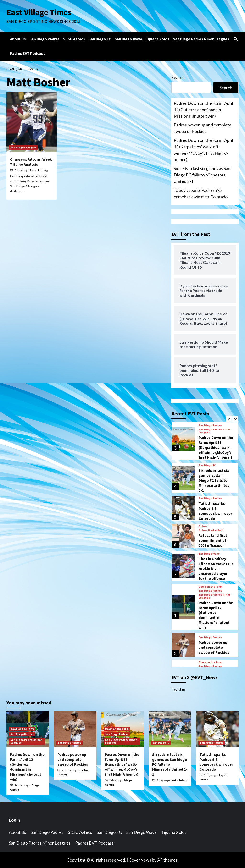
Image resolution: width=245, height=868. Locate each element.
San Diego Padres (45, 39)
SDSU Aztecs (74, 39)
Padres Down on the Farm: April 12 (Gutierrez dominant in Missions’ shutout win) (203, 110)
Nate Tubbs (179, 780)
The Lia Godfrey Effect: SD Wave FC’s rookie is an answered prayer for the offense (216, 569)
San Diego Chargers (23, 147)
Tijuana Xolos (158, 39)
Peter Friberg (39, 170)
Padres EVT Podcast (27, 53)
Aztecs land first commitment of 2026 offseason (213, 540)
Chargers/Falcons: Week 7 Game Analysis (31, 162)
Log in (14, 820)
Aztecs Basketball (211, 530)
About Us (18, 39)
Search (178, 77)
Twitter (178, 689)
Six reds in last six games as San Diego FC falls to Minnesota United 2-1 (202, 175)
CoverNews (140, 860)
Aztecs (203, 526)
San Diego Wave (128, 39)
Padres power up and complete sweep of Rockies (203, 128)
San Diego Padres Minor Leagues (201, 39)
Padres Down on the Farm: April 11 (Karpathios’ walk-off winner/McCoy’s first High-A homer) (203, 150)
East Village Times (39, 12)
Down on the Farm (210, 587)
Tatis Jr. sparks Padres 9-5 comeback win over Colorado (201, 193)
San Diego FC (100, 39)
